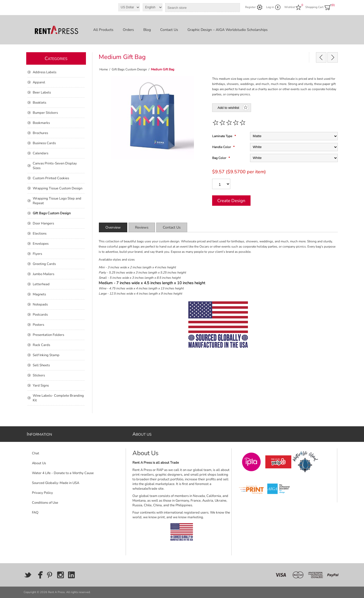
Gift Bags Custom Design (52, 213)
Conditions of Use (45, 503)
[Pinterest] (50, 575)
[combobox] (198, 8)
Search (235, 8)
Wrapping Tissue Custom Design (58, 188)
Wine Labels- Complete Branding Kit (58, 398)
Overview (113, 227)
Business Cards (44, 143)
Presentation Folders (48, 335)
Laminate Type (223, 136)
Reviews (142, 227)
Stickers (39, 375)
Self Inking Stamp (46, 355)
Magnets (39, 294)
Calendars (41, 153)
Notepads (40, 304)
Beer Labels (42, 92)
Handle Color (222, 147)
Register (250, 7)
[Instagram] (60, 575)
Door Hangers (43, 223)
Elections (40, 234)
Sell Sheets (41, 365)
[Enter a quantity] (221, 184)
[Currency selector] (129, 7)
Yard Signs (41, 386)
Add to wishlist (228, 108)
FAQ (35, 513)
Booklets (39, 103)
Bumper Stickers (45, 113)
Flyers (37, 254)
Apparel (39, 82)
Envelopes (41, 244)
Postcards (40, 315)
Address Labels (45, 72)
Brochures (40, 133)
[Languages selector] (153, 7)
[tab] (113, 227)
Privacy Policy (42, 493)
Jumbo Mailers (43, 274)
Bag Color (220, 158)
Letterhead (41, 284)
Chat (36, 453)
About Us (39, 463)
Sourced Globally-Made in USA (56, 483)
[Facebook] (39, 575)
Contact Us (172, 227)
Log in (270, 7)
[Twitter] (28, 575)
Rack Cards (41, 345)
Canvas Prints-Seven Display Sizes (55, 166)
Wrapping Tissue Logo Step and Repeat (57, 201)
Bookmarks (41, 123)
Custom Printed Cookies (51, 178)
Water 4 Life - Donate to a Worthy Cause (63, 473)
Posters (38, 325)
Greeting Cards (44, 264)
